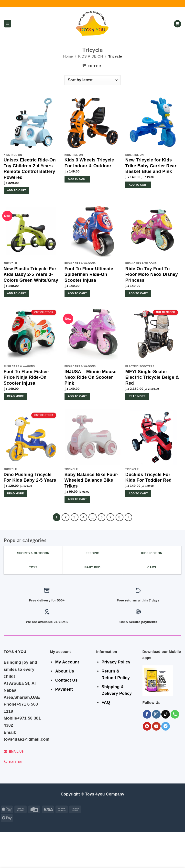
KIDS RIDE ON (91, 56)
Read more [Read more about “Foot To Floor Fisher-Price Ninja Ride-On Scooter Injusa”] (16, 396)
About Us (65, 671)
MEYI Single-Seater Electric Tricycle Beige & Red (152, 377)
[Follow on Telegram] (166, 726)
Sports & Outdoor (106, 860)
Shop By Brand (137, 856)
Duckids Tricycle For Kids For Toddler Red (149, 477)
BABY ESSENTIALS (64, 856)
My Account (67, 662)
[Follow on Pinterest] (147, 726)
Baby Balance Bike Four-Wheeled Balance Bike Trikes (92, 480)
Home (68, 56)
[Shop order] (92, 80)
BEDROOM (39, 856)
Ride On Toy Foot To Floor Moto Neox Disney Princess (152, 275)
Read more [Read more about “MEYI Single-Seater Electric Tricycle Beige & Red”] (137, 396)
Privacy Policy (116, 662)
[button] (8, 24)
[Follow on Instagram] (156, 714)
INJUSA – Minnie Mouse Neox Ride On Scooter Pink (91, 377)
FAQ (106, 703)
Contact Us (66, 680)
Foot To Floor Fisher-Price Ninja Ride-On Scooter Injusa (27, 377)
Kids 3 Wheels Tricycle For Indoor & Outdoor (89, 163)
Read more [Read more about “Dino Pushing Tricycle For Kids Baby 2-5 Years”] (16, 493)
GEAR (23, 856)
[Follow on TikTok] (166, 714)
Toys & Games (165, 856)
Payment (64, 689)
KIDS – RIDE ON (76, 860)
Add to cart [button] (17, 190)
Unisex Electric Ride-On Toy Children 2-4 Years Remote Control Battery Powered (30, 169)
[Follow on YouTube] (156, 726)
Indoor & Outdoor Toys (101, 856)
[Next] (129, 517)
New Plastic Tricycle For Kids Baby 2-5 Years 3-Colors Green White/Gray (31, 275)
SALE (12, 856)
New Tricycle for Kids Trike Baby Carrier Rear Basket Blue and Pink (151, 166)
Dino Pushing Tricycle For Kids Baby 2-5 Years (30, 477)
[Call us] (175, 714)
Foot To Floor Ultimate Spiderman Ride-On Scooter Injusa (89, 275)
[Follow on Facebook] (147, 714)
